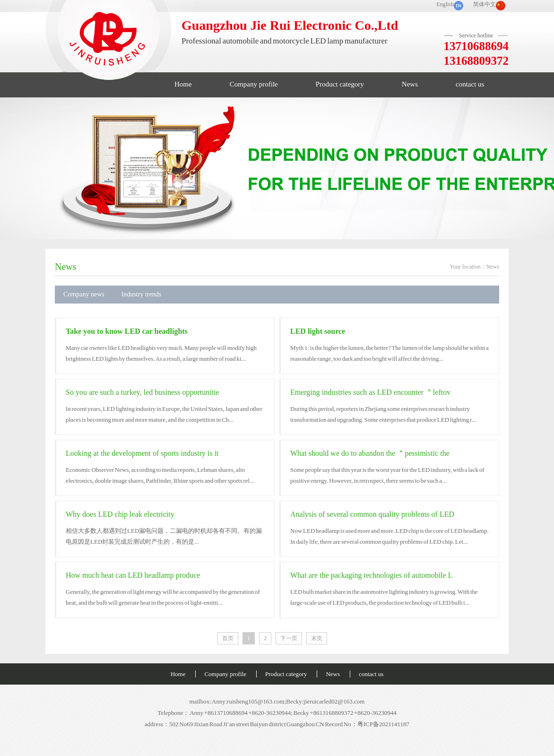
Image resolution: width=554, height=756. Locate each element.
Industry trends (141, 294)
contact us (470, 84)
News (410, 84)
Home (183, 84)
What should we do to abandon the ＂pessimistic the (370, 453)
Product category (340, 84)
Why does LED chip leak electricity (120, 514)
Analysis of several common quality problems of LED (372, 514)
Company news (84, 294)
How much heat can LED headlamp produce (133, 575)
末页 (317, 638)
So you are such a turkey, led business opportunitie (143, 392)
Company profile (254, 84)
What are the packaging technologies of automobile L (371, 575)
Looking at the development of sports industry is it (142, 453)
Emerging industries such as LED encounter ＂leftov (370, 392)
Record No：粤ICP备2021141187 (367, 724)
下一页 (289, 638)
